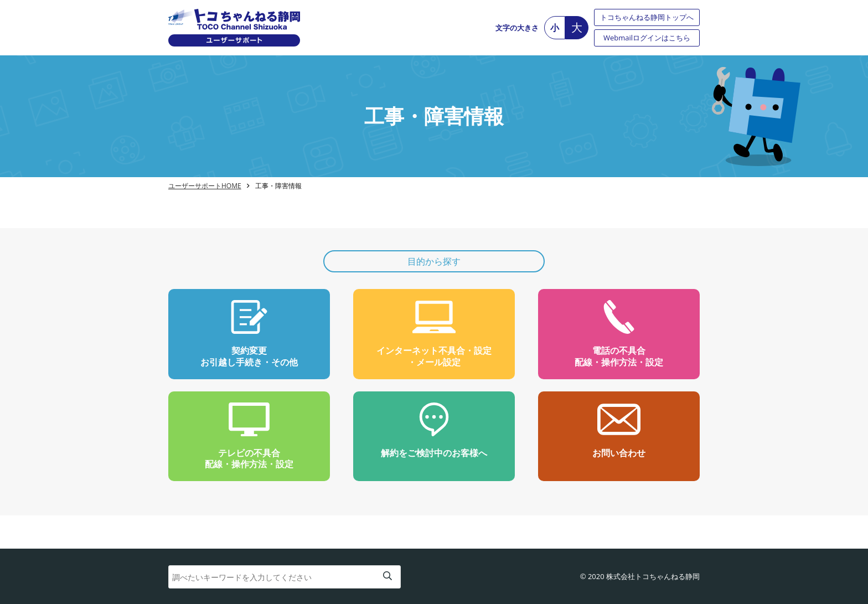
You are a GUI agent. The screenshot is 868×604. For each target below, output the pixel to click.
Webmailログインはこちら (647, 38)
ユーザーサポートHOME (205, 186)
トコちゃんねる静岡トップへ (647, 17)
